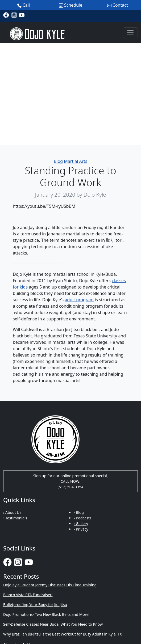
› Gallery (81, 524)
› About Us (12, 512)
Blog (58, 161)
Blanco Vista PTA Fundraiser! (28, 595)
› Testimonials (15, 518)
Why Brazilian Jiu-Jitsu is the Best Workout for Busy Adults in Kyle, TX (63, 634)
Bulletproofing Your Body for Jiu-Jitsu (35, 605)
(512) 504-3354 (71, 487)
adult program (79, 300)
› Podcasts (83, 518)
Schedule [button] (70, 5)
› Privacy (81, 529)
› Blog (79, 512)
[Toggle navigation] (130, 33)
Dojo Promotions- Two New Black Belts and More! (46, 614)
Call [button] (24, 5)
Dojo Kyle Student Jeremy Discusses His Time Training (50, 585)
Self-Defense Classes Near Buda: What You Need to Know (53, 624)
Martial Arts (76, 161)
